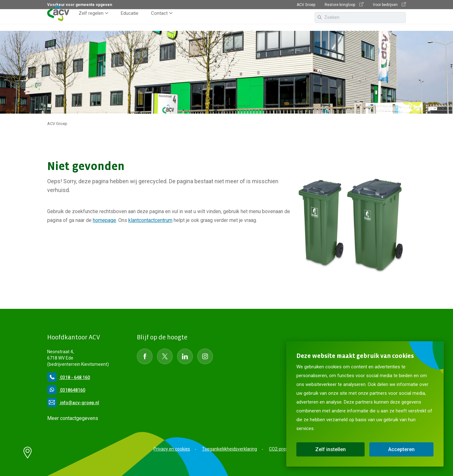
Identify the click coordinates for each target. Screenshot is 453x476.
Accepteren (401, 449)
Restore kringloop (344, 5)
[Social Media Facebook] (145, 356)
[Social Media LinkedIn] (185, 356)
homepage (104, 220)
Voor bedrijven (389, 5)
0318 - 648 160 (69, 377)
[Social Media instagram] (205, 356)
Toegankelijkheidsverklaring (229, 449)
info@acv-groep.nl (73, 403)
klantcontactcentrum (150, 220)
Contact (159, 20)
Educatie (130, 20)
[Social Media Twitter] (165, 356)
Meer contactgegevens (73, 418)
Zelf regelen (91, 20)
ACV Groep (306, 5)
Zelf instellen (330, 449)
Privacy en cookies (172, 449)
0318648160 (66, 390)
